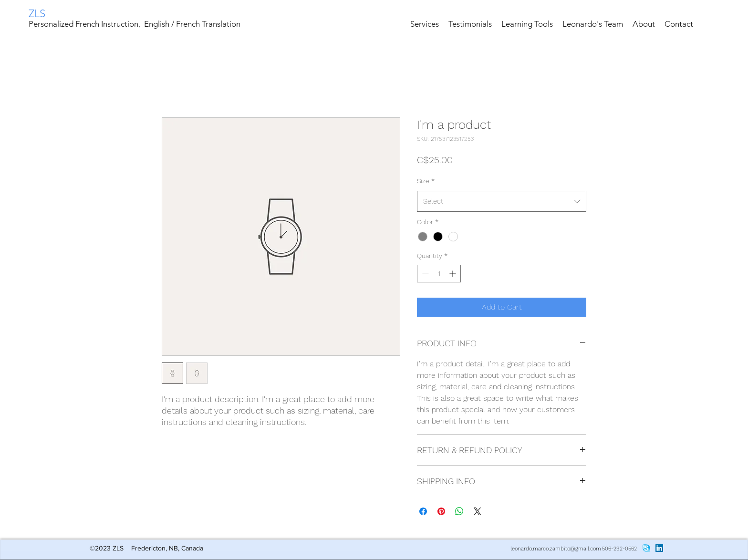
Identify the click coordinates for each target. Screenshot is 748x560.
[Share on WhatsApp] (459, 511)
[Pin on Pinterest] (441, 511)
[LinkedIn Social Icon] (659, 548)
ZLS (37, 14)
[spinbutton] (439, 274)
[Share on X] (478, 511)
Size (426, 181)
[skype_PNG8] (646, 548)
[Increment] (453, 274)
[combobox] (502, 201)
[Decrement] (424, 274)
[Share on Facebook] (423, 511)
